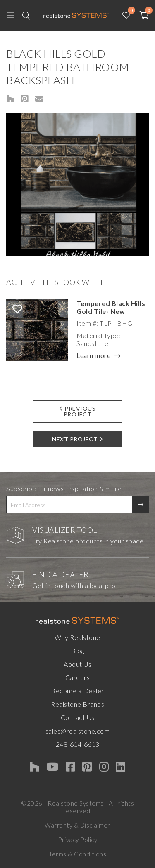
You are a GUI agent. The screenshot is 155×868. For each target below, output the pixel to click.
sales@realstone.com (78, 731)
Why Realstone (77, 637)
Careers (78, 677)
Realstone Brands (77, 704)
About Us (77, 664)
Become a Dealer (77, 690)
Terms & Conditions (77, 854)
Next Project (77, 439)
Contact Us (78, 717)
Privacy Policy (77, 840)
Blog (78, 650)
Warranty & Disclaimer (77, 825)
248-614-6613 (78, 744)
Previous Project (78, 411)
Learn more (93, 356)
